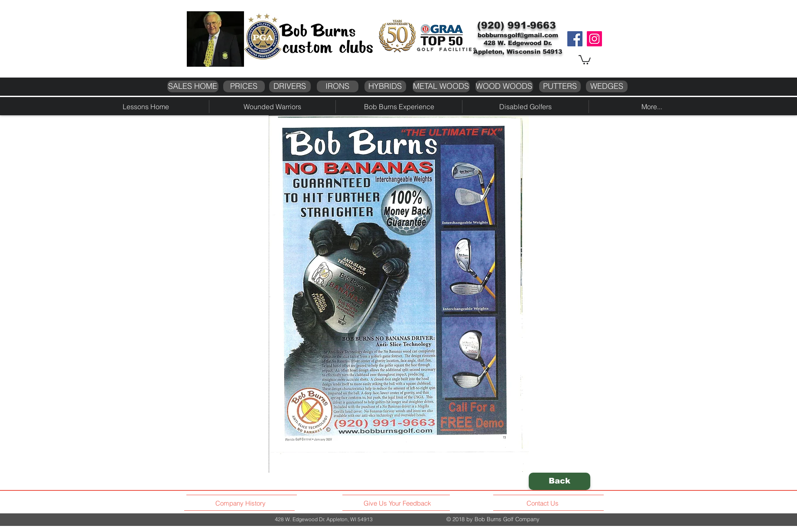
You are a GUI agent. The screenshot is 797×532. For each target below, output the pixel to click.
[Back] (560, 481)
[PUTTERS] (560, 86)
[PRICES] (244, 86)
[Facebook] (575, 39)
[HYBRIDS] (385, 86)
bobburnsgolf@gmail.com (518, 35)
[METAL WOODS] (441, 86)
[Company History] (242, 503)
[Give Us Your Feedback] (400, 503)
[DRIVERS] (290, 86)
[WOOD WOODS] (504, 86)
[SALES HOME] (193, 86)
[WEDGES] (607, 86)
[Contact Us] (544, 503)
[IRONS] (338, 86)
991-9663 (532, 25)
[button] (585, 59)
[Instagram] (594, 39)
